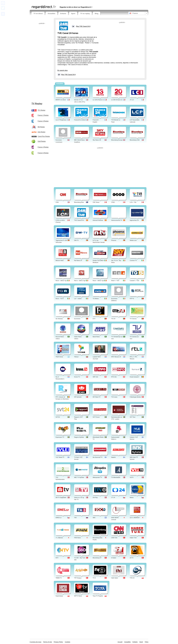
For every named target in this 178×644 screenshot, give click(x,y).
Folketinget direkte (135, 397)
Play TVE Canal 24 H (68, 75)
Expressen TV (60, 437)
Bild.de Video (60, 260)
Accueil (120, 642)
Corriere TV (133, 260)
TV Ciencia (133, 319)
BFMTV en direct (61, 100)
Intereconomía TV (117, 220)
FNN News (77, 538)
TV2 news (114, 397)
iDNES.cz (59, 518)
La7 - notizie (78, 299)
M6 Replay (41, 127)
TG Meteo (96, 299)
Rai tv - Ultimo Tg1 (61, 281)
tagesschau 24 (134, 220)
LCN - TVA (133, 202)
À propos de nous (35, 642)
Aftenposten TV (97, 477)
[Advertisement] (60, 2)
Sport (73, 14)
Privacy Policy (58, 642)
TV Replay (37, 104)
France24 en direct (80, 120)
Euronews (77, 319)
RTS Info (114, 377)
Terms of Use (48, 642)
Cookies (67, 642)
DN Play (95, 497)
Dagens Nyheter (79, 437)
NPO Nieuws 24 (116, 357)
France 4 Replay (43, 147)
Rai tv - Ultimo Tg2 (80, 281)
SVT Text (133, 417)
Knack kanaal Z (134, 377)
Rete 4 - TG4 (115, 281)
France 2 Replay (43, 115)
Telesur (76, 357)
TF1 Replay (41, 110)
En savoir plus (63, 70)
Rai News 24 (78, 260)
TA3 (75, 518)
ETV (94, 319)
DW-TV (76, 240)
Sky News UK (97, 140)
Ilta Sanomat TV (98, 457)
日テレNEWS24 (135, 518)
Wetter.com (133, 240)
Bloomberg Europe (117, 140)
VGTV (132, 477)
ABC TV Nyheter (79, 477)
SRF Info (95, 377)
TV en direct (38, 14)
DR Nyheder (78, 397)
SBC (94, 518)
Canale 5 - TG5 (134, 281)
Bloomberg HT (97, 558)
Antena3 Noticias (98, 220)
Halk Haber (115, 578)
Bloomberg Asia (79, 202)
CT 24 (113, 497)
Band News (96, 337)
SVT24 (58, 417)
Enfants (63, 14)
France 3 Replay (43, 121)
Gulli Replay (42, 141)
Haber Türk (133, 538)
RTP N (132, 299)
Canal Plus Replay (44, 136)
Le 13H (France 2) (98, 100)
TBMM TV (59, 578)
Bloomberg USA (135, 140)
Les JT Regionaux (61, 120)
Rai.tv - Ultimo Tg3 (98, 281)
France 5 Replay (43, 153)
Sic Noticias (59, 319)
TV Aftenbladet (116, 477)
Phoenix (114, 240)
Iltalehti (113, 457)
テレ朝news (59, 538)
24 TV (132, 558)
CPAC (113, 202)
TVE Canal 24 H (79, 220)
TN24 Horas (59, 357)
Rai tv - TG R (60, 299)
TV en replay (85, 14)
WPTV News (78, 596)
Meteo (132, 497)
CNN (57, 202)
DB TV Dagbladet (61, 497)
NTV (57, 558)
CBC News (96, 202)
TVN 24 (132, 578)
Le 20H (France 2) (117, 100)
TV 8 (94, 578)
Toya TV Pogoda (98, 596)
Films (147, 642)
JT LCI (132, 100)
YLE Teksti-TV (60, 457)
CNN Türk (114, 538)
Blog (97, 14)
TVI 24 (113, 319)
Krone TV (77, 377)
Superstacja (59, 596)
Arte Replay (41, 132)
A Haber (114, 558)
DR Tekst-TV (97, 397)
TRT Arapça (78, 578)
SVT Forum (96, 417)
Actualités (51, 14)
